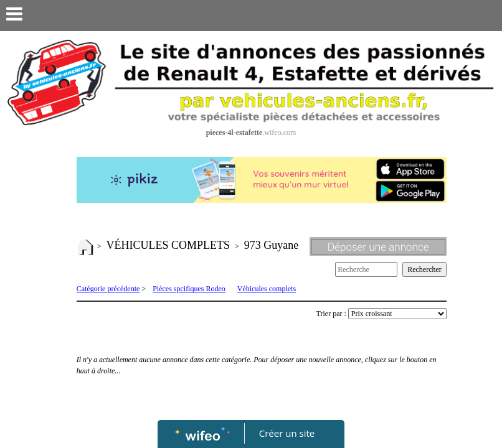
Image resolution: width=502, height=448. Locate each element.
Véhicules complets (267, 289)
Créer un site (287, 433)
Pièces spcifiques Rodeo (189, 289)
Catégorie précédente (108, 289)
